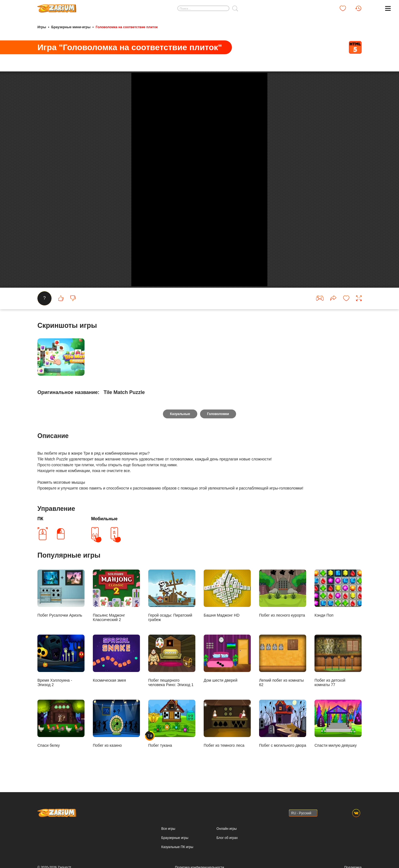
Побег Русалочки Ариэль (61, 633)
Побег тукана (172, 763)
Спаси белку (61, 763)
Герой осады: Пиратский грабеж (172, 635)
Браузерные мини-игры (71, 27)
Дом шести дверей (227, 698)
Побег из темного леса (227, 763)
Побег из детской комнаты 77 (338, 700)
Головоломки (218, 453)
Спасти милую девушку (338, 763)
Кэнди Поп (338, 633)
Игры (42, 27)
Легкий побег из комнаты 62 (283, 700)
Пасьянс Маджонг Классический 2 (116, 635)
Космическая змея (116, 698)
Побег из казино (116, 763)
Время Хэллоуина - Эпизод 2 (61, 700)
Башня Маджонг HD (227, 633)
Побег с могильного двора (283, 763)
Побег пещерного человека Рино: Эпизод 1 (172, 700)
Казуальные (180, 453)
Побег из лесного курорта (283, 633)
